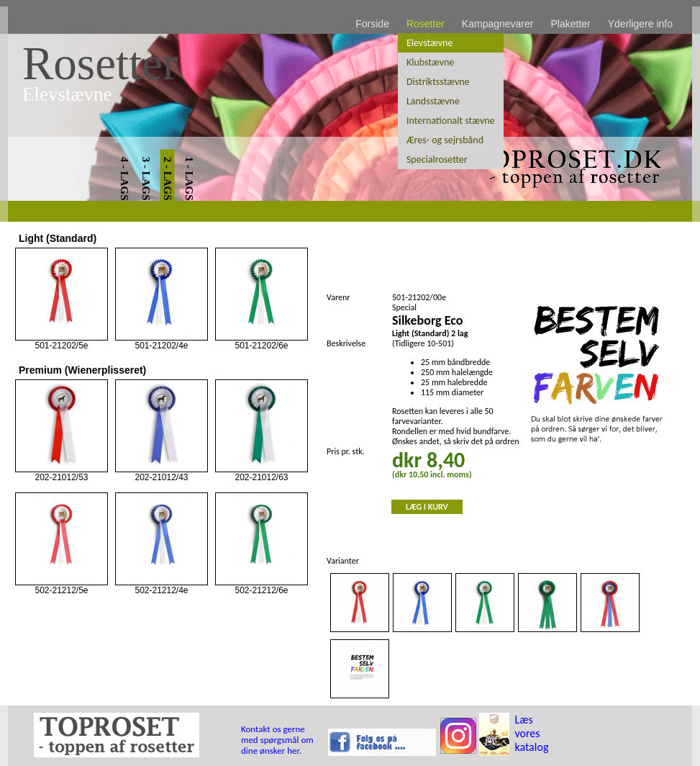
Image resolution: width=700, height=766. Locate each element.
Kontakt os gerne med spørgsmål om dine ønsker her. (277, 740)
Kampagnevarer (498, 24)
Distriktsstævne (438, 82)
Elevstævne (429, 43)
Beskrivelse (346, 343)
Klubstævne (430, 62)
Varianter (343, 561)
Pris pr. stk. (346, 451)
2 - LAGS (168, 179)
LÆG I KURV (427, 507)
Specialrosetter (437, 159)
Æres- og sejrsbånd (445, 140)
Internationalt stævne (451, 121)
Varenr (338, 297)
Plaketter (570, 24)
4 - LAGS (124, 179)
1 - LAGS (189, 179)
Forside (372, 24)
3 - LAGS (146, 179)
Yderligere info (640, 24)
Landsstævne (433, 101)
